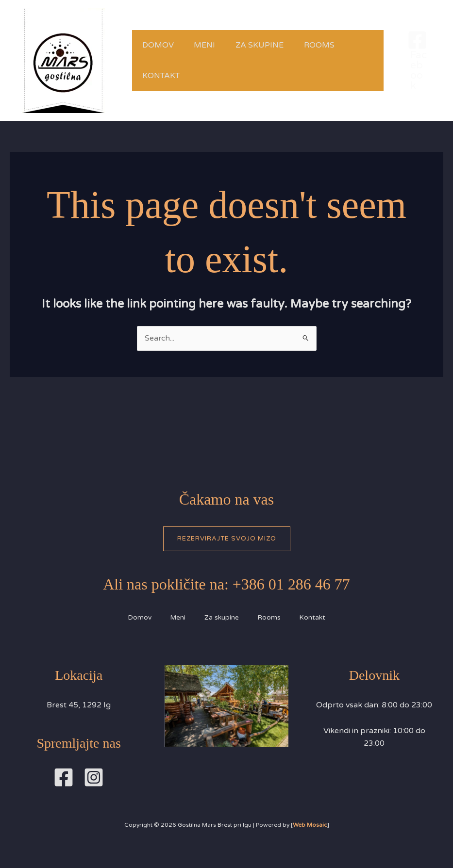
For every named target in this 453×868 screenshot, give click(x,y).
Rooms (333, 45)
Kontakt (163, 76)
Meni (211, 45)
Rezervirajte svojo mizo (227, 539)
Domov (160, 45)
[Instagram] (94, 778)
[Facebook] (417, 60)
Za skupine (270, 45)
